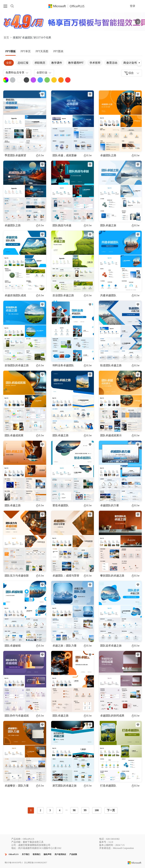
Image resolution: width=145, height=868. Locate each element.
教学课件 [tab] (57, 63)
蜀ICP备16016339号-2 (14, 863)
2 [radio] (41, 810)
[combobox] (132, 73)
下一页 (111, 810)
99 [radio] (85, 810)
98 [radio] (74, 810)
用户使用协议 (60, 854)
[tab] (11, 51)
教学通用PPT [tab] (76, 63)
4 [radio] (60, 810)
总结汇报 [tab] (23, 63)
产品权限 (73, 854)
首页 (6, 38)
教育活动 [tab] (112, 63)
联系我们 (37, 854)
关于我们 (26, 854)
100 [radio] (97, 810)
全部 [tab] (9, 63)
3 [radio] (50, 810)
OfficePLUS (14, 854)
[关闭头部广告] (138, 22)
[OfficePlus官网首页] (69, 6)
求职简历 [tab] (40, 63)
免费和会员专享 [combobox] (17, 73)
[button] (139, 63)
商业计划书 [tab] (130, 63)
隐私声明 (48, 854)
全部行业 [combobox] (44, 73)
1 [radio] (31, 810)
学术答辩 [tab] (95, 63)
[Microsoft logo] (135, 863)
